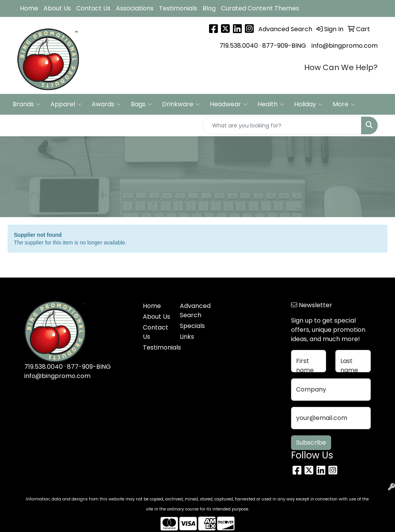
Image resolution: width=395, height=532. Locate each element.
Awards (106, 104)
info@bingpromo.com (345, 46)
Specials (192, 326)
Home (29, 8)
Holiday (308, 104)
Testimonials (178, 8)
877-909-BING (284, 46)
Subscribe (311, 442)
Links (187, 337)
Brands (27, 104)
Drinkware (181, 104)
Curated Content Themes (260, 8)
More (344, 104)
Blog (209, 8)
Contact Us (93, 8)
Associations (135, 8)
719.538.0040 (239, 46)
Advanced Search (194, 310)
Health (271, 104)
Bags (141, 104)
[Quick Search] (282, 125)
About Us (57, 8)
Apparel (66, 104)
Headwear (229, 104)
